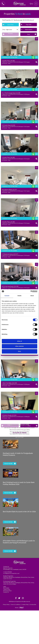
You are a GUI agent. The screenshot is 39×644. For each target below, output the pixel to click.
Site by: (19, 608)
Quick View (8, 25)
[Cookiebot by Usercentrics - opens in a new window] (30, 291)
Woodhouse (12, 577)
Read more (10, 464)
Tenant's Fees (7, 589)
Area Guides (6, 588)
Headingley (18, 577)
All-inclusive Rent (7, 591)
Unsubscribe (33, 604)
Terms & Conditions (16, 604)
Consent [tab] (7, 296)
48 (28, 20)
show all (32, 20)
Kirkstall (23, 577)
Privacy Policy (6, 604)
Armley (32, 577)
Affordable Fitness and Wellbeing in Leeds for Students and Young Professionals (19, 542)
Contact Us (6, 592)
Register (19, 437)
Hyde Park (6, 577)
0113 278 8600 (8, 572)
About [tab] (32, 296)
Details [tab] (20, 296)
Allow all (19, 341)
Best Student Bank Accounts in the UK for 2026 (19, 512)
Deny (19, 351)
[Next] (29, 34)
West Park (28, 577)
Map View (26, 25)
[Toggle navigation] (36, 4)
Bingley (14, 584)
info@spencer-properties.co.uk (12, 573)
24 (26, 20)
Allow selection (19, 346)
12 (23, 20)
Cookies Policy (25, 604)
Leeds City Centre (8, 579)
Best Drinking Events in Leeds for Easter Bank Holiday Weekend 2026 (19, 483)
